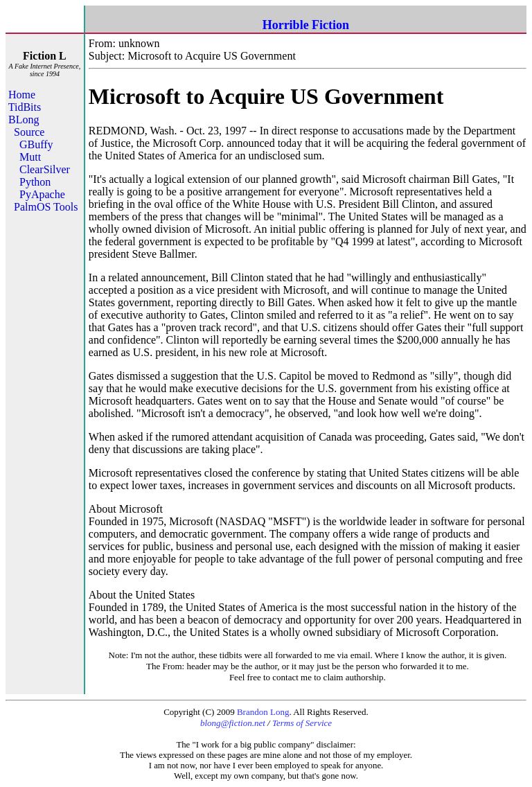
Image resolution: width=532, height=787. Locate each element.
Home (22, 95)
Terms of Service (302, 723)
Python (35, 182)
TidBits (25, 107)
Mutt (30, 157)
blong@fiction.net (233, 723)
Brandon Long (263, 712)
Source (29, 132)
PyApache (42, 194)
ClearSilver (45, 169)
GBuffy (36, 144)
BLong (24, 120)
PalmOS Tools (46, 207)
